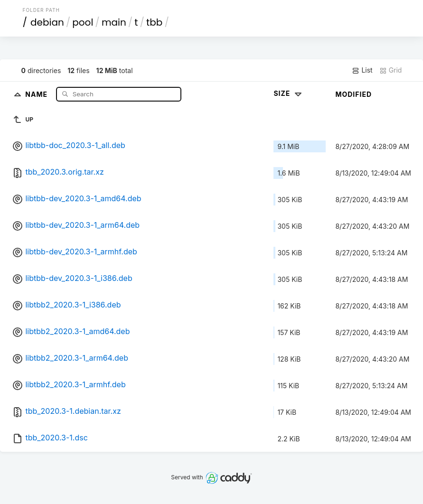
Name (37, 94)
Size (288, 93)
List (362, 70)
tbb (154, 22)
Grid (391, 70)
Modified (353, 94)
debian (47, 22)
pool (83, 22)
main (114, 22)
